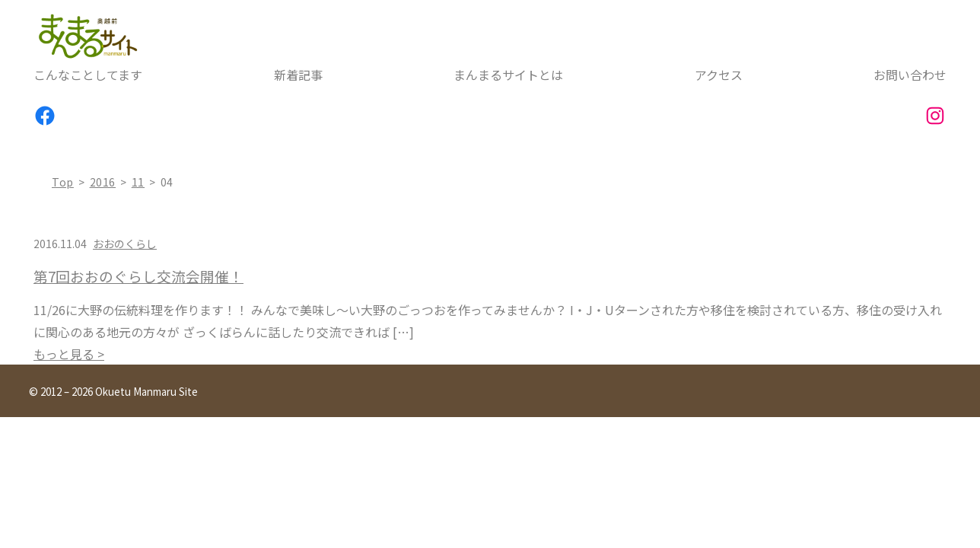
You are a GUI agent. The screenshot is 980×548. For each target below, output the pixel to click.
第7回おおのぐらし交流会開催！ (138, 276)
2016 (103, 182)
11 (138, 182)
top (63, 182)
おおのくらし (125, 244)
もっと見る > (69, 354)
